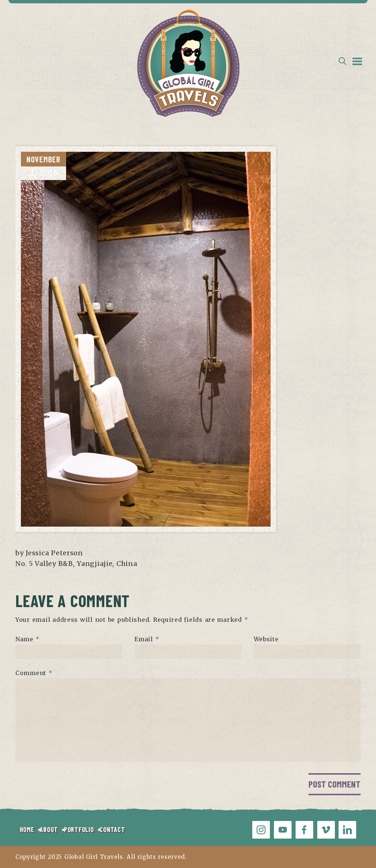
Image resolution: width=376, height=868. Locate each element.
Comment (34, 673)
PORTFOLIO (79, 829)
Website (266, 639)
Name (27, 639)
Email (147, 639)
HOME (27, 829)
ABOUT (49, 829)
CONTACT (112, 829)
